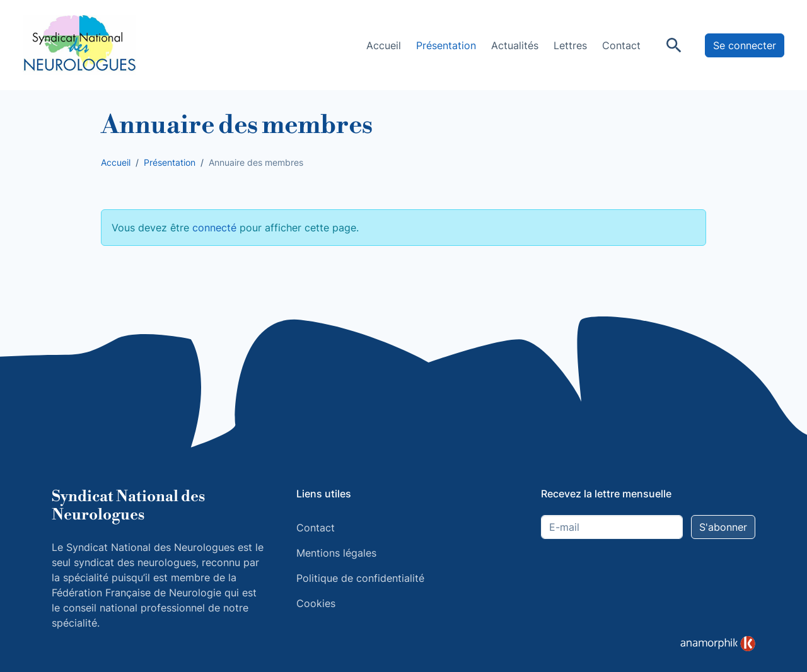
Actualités (515, 45)
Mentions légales (336, 553)
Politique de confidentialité (360, 578)
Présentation (446, 45)
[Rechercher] (674, 45)
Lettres (570, 45)
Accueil (384, 45)
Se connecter (745, 45)
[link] (718, 644)
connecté (214, 228)
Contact (621, 45)
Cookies (316, 603)
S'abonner (723, 527)
